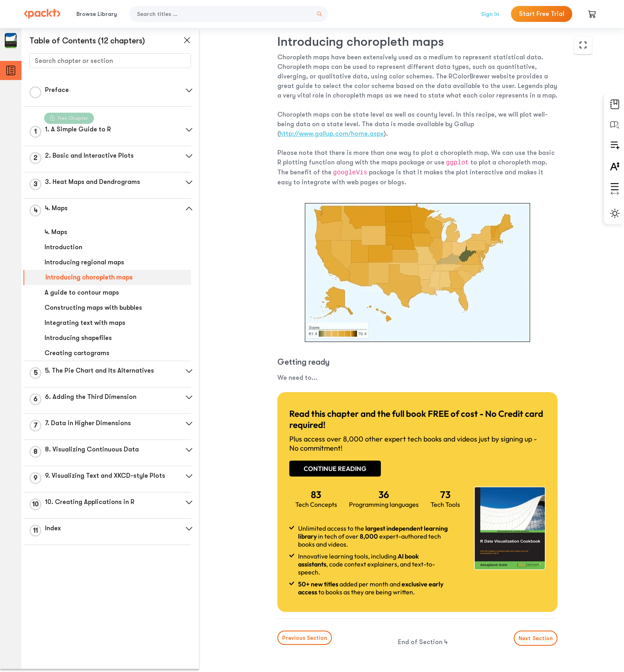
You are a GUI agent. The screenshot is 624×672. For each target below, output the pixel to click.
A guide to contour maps (82, 293)
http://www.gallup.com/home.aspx (463, 124)
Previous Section (272, 612)
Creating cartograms (77, 353)
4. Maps (56, 232)
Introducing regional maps (84, 262)
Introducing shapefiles (78, 338)
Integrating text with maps (85, 323)
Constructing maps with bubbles (93, 308)
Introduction (63, 247)
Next (532, 613)
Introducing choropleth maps (89, 277)
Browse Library (97, 14)
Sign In (490, 14)
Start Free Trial (542, 14)
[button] (189, 90)
